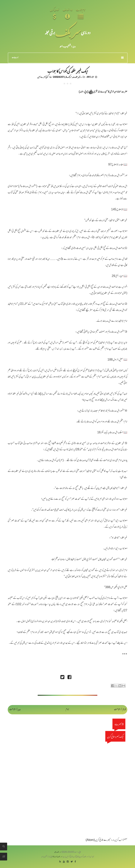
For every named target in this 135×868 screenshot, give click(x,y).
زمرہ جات (68, 58)
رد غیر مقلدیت (77, 77)
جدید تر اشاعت (15, 710)
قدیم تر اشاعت (120, 710)
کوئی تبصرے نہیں (43, 77)
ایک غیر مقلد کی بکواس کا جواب (68, 71)
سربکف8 (69, 77)
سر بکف (68, 32)
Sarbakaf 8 (59, 77)
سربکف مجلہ (58, 852)
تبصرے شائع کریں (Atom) (98, 840)
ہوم (67, 710)
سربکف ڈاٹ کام (57, 857)
